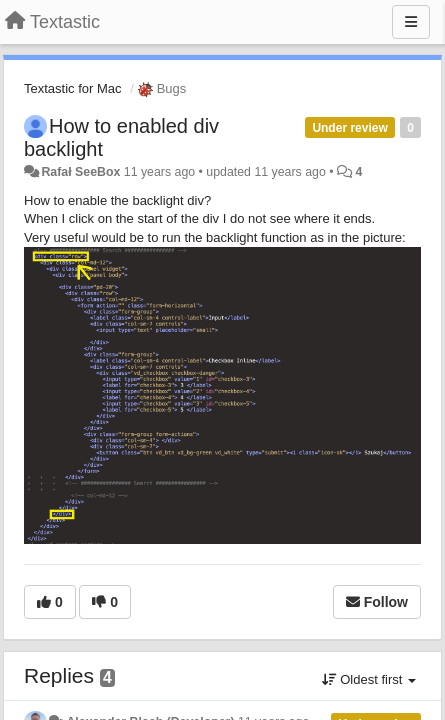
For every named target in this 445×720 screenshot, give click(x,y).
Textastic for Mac (73, 88)
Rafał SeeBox (80, 172)
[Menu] (411, 22)
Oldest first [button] (369, 679)
